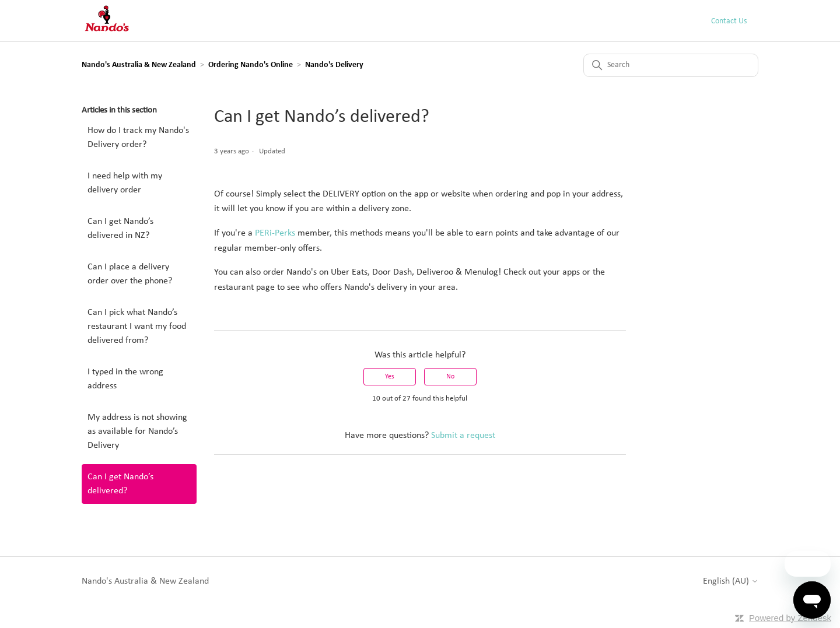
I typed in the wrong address (125, 379)
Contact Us (729, 21)
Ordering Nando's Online (251, 65)
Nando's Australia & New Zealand (139, 65)
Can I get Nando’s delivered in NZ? (120, 229)
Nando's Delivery (334, 65)
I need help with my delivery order (125, 183)
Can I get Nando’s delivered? (120, 484)
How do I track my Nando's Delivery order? (138, 138)
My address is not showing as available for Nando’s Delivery (137, 431)
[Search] (671, 65)
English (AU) (731, 581)
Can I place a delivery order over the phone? (130, 274)
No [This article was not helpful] (450, 377)
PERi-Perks (275, 233)
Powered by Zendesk (790, 618)
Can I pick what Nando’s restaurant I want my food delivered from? (137, 327)
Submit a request (463, 436)
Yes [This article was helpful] (390, 377)
